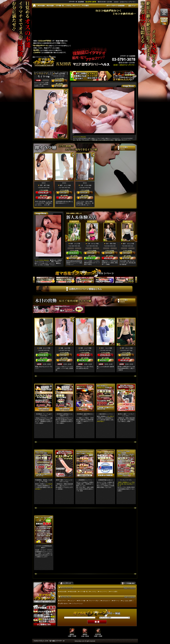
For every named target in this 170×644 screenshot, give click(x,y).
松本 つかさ (105, 348)
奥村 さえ (74, 244)
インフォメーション (77, 604)
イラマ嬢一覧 (84, 592)
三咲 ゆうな (91, 244)
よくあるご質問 (127, 601)
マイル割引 (114, 592)
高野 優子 (43, 185)
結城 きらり (43, 348)
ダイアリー (63, 601)
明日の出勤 (73, 592)
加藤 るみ (58, 74)
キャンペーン (104, 592)
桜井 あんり (126, 348)
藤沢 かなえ (127, 244)
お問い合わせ (64, 604)
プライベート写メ (94, 601)
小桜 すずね (84, 185)
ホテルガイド (106, 601)
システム (94, 592)
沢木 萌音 (109, 244)
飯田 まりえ (64, 185)
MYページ (116, 601)
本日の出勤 (63, 592)
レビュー (72, 601)
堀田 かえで (84, 348)
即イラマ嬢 (82, 601)
